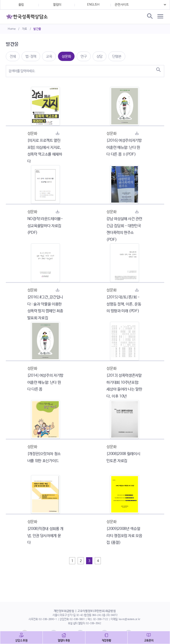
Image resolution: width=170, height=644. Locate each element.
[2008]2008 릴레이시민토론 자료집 (123, 457)
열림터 (57, 5)
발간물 (37, 29)
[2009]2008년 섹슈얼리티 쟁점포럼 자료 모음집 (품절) (124, 536)
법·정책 (31, 56)
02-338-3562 (93, 623)
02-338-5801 (77, 619)
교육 (49, 56)
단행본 (117, 56)
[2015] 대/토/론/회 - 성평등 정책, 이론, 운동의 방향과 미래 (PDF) (124, 304)
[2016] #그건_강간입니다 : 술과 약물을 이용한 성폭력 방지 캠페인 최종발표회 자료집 (45, 308)
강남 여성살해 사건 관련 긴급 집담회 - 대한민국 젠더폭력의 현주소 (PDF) (124, 229)
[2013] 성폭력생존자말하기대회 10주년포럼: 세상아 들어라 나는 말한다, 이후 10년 (124, 386)
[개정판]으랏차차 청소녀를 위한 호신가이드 (44, 457)
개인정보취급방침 (64, 611)
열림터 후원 (64, 641)
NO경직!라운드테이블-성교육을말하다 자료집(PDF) (45, 226)
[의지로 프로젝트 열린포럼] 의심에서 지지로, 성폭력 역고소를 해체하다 (45, 151)
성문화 (66, 56)
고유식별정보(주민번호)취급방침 (96, 611)
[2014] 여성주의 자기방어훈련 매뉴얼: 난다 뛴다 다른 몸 (45, 383)
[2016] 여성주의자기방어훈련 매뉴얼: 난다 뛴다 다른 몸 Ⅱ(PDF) (124, 148)
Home (12, 29)
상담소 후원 (21, 641)
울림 (21, 5)
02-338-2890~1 (48, 619)
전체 (13, 56)
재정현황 (107, 641)
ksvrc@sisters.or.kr (129, 619)
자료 (25, 29)
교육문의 (149, 641)
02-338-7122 (101, 619)
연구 (84, 56)
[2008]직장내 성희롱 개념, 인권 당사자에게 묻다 (45, 536)
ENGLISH (93, 5)
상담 (100, 56)
